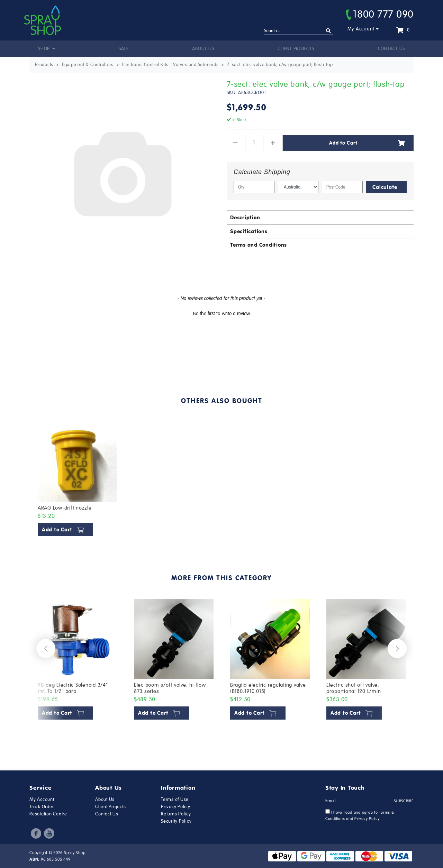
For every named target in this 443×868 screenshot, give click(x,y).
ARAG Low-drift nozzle (65, 508)
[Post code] (342, 187)
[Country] (298, 187)
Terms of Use (175, 800)
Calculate (385, 187)
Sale (124, 49)
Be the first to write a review (221, 314)
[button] (221, 313)
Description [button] (245, 217)
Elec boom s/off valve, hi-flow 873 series (170, 688)
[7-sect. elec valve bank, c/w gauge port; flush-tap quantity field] (254, 143)
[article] (78, 481)
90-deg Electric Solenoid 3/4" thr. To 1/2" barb (73, 688)
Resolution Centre (48, 814)
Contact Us (392, 49)
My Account (361, 29)
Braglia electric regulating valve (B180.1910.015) (268, 688)
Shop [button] (45, 49)
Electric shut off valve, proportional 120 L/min (354, 688)
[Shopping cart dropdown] (403, 30)
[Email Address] (360, 801)
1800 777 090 (380, 14)
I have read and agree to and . (360, 815)
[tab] (320, 217)
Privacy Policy (176, 807)
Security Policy (176, 821)
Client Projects (296, 49)
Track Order (42, 807)
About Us (203, 49)
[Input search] (299, 31)
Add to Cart (367, 143)
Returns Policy (176, 814)
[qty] (254, 187)
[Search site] (329, 31)
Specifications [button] (249, 231)
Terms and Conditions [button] (259, 245)
